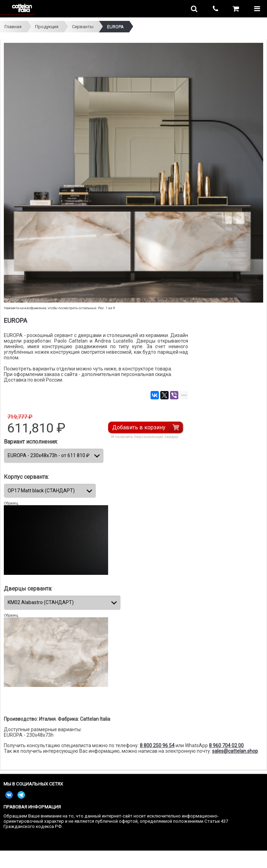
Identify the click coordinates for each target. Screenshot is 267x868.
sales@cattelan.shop (235, 751)
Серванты (83, 27)
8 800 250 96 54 (157, 745)
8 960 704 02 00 (226, 745)
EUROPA (115, 27)
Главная (13, 27)
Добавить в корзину (139, 427)
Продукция (47, 27)
